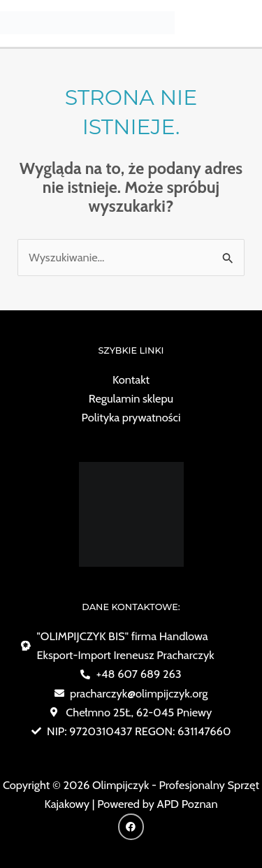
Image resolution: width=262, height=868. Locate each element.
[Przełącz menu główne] (246, 23)
